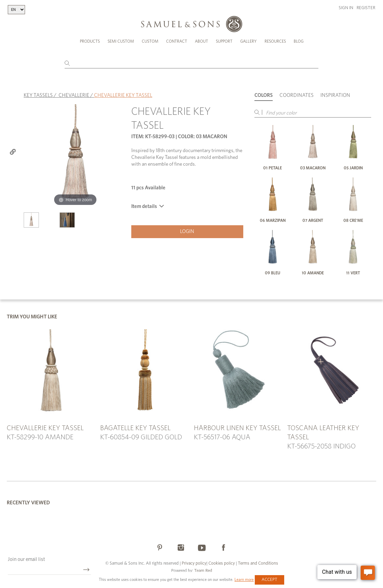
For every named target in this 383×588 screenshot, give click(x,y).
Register (366, 8)
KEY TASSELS (38, 95)
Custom (150, 41)
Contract (177, 41)
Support (224, 41)
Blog (299, 41)
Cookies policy (222, 563)
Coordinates (297, 95)
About (201, 41)
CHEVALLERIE (74, 95)
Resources (275, 41)
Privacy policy (194, 563)
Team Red (203, 571)
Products (90, 41)
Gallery (249, 41)
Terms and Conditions (257, 563)
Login (187, 232)
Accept (269, 580)
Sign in (346, 8)
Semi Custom (121, 41)
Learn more (244, 580)
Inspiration (335, 95)
